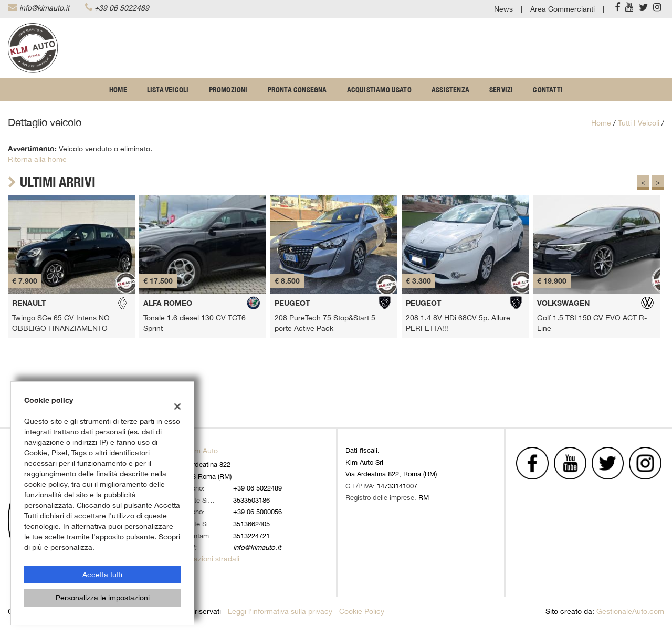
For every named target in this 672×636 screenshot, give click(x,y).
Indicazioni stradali (208, 559)
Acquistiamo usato (379, 90)
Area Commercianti (563, 9)
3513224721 (251, 536)
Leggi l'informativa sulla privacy (280, 611)
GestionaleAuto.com (630, 611)
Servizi (501, 90)
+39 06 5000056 (258, 512)
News (503, 9)
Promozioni (228, 90)
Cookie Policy (362, 611)
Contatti (548, 90)
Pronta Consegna (297, 90)
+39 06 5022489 (122, 8)
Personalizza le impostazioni (103, 598)
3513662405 (251, 524)
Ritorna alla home (37, 159)
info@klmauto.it (44, 8)
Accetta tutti (102, 575)
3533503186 (251, 500)
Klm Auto (203, 451)
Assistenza (450, 90)
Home (118, 90)
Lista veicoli (168, 90)
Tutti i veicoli (639, 123)
